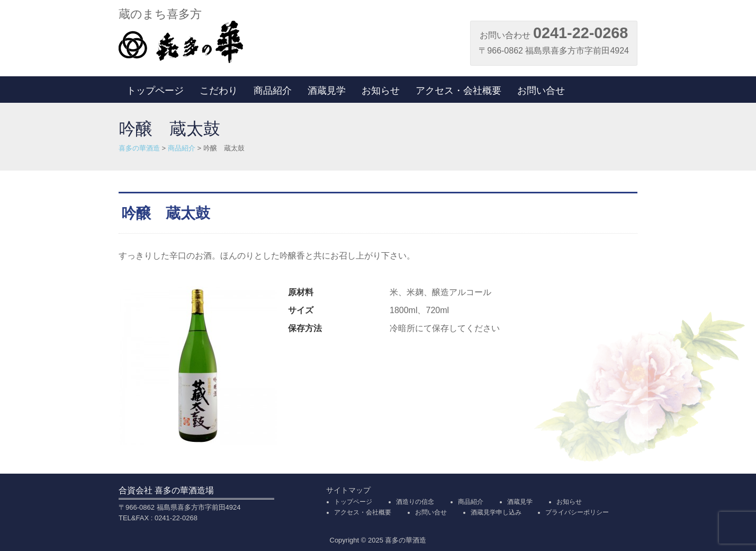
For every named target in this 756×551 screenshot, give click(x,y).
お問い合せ (541, 91)
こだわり (219, 91)
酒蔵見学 (327, 91)
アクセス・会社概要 (458, 91)
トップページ (155, 91)
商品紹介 (273, 91)
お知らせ (381, 91)
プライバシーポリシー (577, 512)
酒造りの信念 (415, 502)
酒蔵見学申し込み (496, 512)
